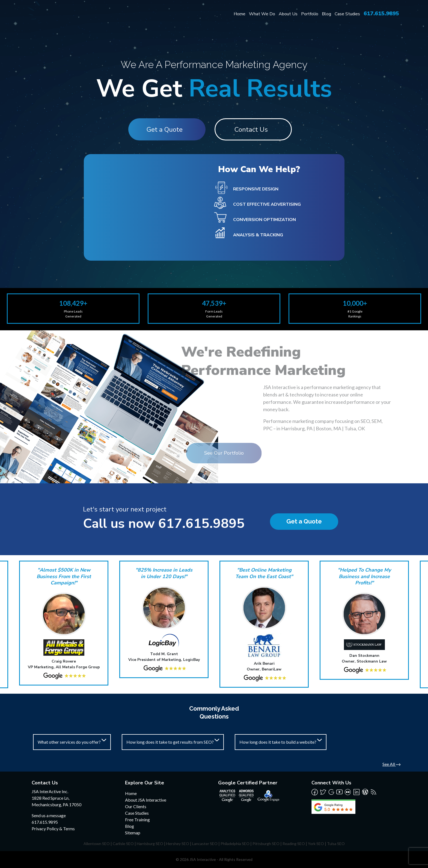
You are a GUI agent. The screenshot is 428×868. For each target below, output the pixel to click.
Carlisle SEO (123, 844)
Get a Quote (164, 130)
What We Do (262, 14)
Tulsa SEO (336, 844)
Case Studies (347, 14)
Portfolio (310, 14)
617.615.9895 (381, 14)
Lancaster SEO (205, 844)
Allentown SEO (97, 844)
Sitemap (133, 833)
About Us (288, 14)
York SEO (316, 844)
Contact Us (252, 130)
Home (240, 14)
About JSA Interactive (146, 800)
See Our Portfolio (191, 453)
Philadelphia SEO (235, 844)
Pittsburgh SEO (266, 844)
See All (391, 764)
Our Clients (136, 806)
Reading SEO (294, 844)
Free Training (137, 820)
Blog (326, 14)
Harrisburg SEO (150, 844)
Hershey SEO (178, 844)
